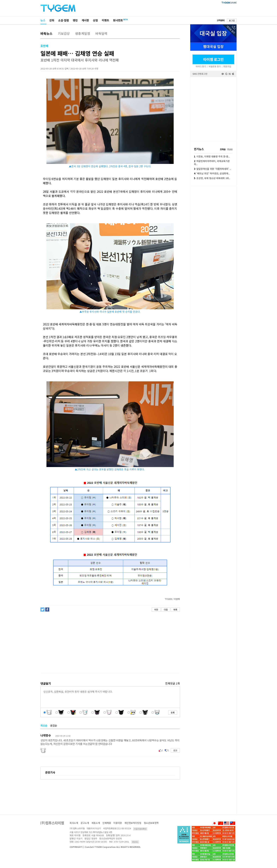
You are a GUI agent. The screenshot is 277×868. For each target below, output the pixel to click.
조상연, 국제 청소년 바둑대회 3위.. (212, 178)
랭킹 (75, 20)
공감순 (54, 725)
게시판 (85, 20)
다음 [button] (166, 609)
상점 (95, 20)
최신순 (44, 725)
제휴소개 (96, 823)
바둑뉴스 (46, 33)
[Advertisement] (110, 642)
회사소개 (74, 823)
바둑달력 (101, 33)
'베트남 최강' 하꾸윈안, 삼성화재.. (212, 173)
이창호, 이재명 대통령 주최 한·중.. (212, 156)
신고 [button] (175, 750)
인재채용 (107, 823)
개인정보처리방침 (133, 823)
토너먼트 (118, 20)
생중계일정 (83, 33)
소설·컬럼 (64, 20)
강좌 (52, 20)
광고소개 (85, 823)
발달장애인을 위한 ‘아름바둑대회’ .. (213, 169)
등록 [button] (173, 712)
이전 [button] (156, 609)
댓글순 (230, 149)
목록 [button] (175, 609)
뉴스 (43, 20)
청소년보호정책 (151, 823)
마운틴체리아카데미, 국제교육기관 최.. (212, 163)
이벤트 (105, 20)
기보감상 (64, 33)
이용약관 (118, 823)
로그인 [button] (232, 20)
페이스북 (213, 109)
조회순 (223, 149)
